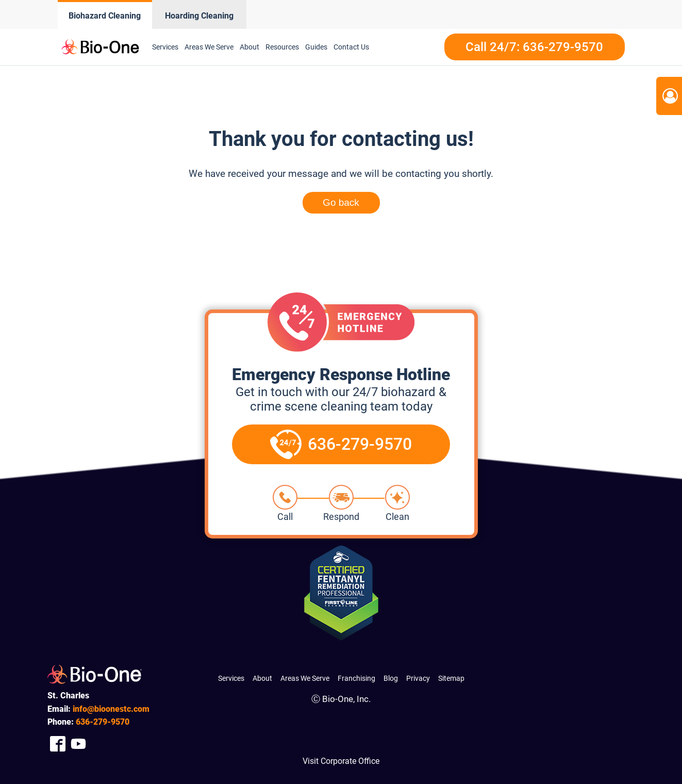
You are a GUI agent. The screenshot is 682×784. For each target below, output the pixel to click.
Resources (282, 47)
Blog (391, 678)
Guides (316, 47)
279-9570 (103, 722)
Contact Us (351, 47)
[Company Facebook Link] (58, 744)
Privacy (418, 678)
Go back (341, 202)
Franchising (356, 678)
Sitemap (451, 678)
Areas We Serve (209, 47)
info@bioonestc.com (111, 709)
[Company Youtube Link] (78, 744)
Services (165, 47)
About (249, 47)
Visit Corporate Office (341, 761)
